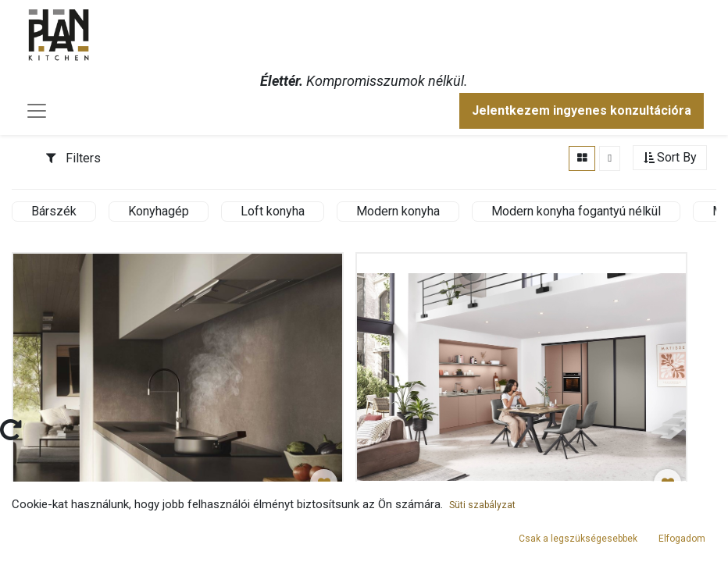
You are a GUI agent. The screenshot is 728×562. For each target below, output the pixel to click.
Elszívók (49, 522)
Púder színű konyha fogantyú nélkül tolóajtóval (496, 522)
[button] (670, 158)
